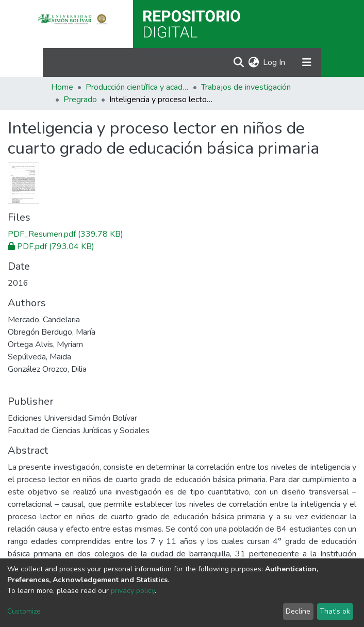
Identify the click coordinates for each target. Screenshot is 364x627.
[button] (253, 62)
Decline (298, 611)
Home (62, 87)
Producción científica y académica (137, 87)
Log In (275, 62)
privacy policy (133, 591)
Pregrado (80, 100)
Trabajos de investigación (246, 87)
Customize (24, 611)
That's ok (335, 611)
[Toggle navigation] (307, 62)
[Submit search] (238, 62)
